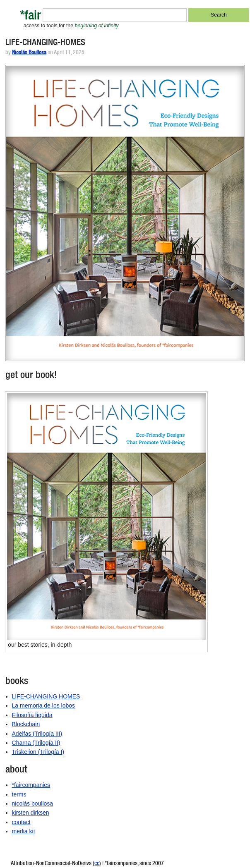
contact (21, 822)
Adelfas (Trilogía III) (37, 734)
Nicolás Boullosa (29, 53)
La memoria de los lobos (44, 705)
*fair (30, 17)
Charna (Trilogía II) (36, 743)
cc (97, 864)
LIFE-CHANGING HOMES (46, 696)
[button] (125, 213)
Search (219, 15)
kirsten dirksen (31, 813)
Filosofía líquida (32, 715)
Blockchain (26, 724)
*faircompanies (31, 785)
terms (19, 794)
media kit (24, 831)
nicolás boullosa (33, 803)
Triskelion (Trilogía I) (38, 752)
